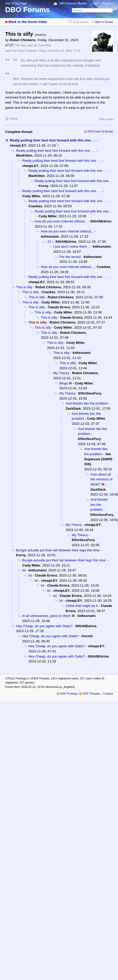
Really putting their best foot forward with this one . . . (53, 140)
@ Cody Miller (43, 45)
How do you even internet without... (61, 221)
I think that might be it (82, 606)
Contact (108, 694)
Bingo (64, 383)
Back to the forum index (28, 22)
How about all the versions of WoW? (101, 479)
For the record (70, 257)
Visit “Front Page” (16, 3)
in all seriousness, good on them (46, 616)
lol (24, 570)
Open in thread (104, 22)
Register (108, 3)
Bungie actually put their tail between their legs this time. (58, 550)
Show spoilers (81, 22)
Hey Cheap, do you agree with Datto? (44, 626)
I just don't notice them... (72, 246)
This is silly (24, 287)
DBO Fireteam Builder (73, 3)
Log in (95, 3)
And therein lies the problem (87, 403)
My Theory (61, 373)
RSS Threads (91, 694)
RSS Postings (69, 694)
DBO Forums (27, 10)
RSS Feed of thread (100, 131)
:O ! (50, 242)
